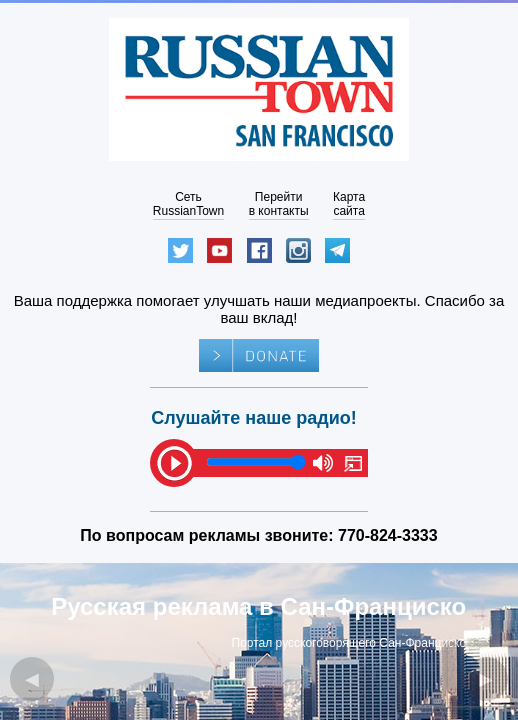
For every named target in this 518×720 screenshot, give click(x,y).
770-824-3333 (388, 535)
